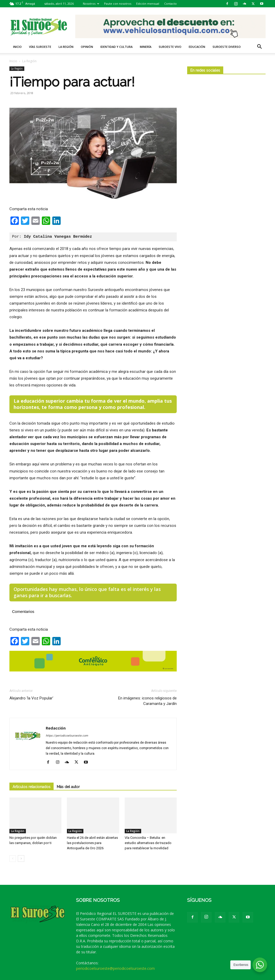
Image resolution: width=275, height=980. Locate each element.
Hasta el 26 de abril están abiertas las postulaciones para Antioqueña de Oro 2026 (92, 843)
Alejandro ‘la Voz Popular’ (31, 698)
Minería (146, 47)
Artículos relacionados (31, 787)
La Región (66, 47)
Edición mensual (148, 4)
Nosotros (91, 4)
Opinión (87, 47)
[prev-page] (13, 859)
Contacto (170, 4)
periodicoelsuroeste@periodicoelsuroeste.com (115, 968)
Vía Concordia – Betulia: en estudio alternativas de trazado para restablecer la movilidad (148, 843)
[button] (259, 47)
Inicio (17, 47)
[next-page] (21, 859)
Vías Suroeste (40, 47)
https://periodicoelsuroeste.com (67, 736)
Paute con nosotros (118, 4)
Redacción (56, 728)
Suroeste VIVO (170, 47)
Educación (197, 47)
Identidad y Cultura (116, 47)
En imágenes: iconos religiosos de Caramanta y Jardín (147, 701)
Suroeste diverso (227, 47)
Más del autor (68, 787)
